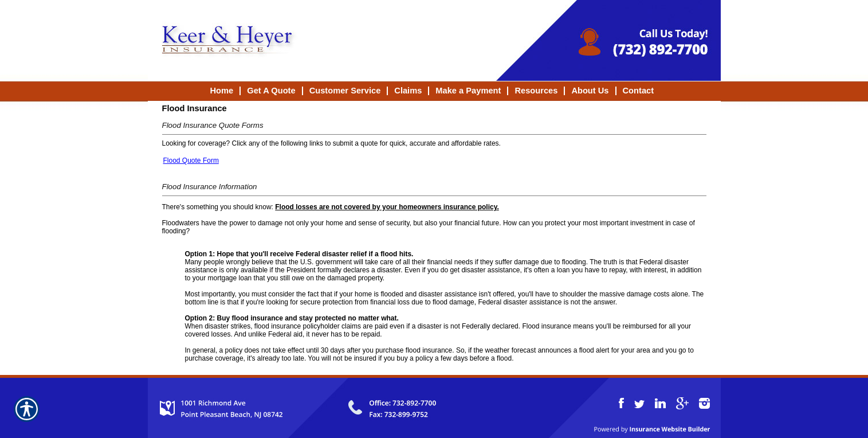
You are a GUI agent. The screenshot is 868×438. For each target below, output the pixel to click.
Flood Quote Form (191, 161)
